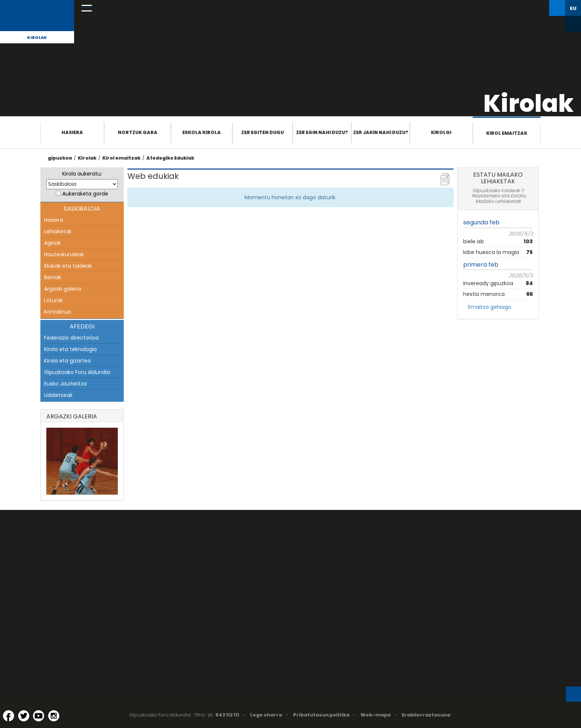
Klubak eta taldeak (68, 266)
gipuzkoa (60, 158)
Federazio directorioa (71, 338)
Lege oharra (266, 715)
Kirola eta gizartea (67, 361)
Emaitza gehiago (490, 307)
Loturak (54, 300)
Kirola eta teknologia (70, 349)
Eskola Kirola (202, 132)
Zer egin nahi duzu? (322, 132)
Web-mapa (376, 715)
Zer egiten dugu (263, 132)
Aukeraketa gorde (85, 194)
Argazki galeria (63, 289)
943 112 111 (227, 715)
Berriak (53, 277)
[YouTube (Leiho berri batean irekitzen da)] (39, 716)
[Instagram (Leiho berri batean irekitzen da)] (54, 716)
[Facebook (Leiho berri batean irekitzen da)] (9, 716)
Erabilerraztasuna (426, 715)
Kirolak (37, 37)
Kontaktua (57, 312)
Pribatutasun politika (321, 715)
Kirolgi (441, 132)
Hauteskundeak (64, 254)
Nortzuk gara (138, 132)
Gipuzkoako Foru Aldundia (77, 372)
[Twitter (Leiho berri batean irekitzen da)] (24, 716)
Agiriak (52, 243)
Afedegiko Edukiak (170, 158)
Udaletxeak (58, 395)
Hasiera (72, 132)
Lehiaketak (58, 231)
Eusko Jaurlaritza (65, 384)
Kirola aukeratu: (82, 174)
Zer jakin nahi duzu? (381, 132)
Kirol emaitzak (507, 133)
